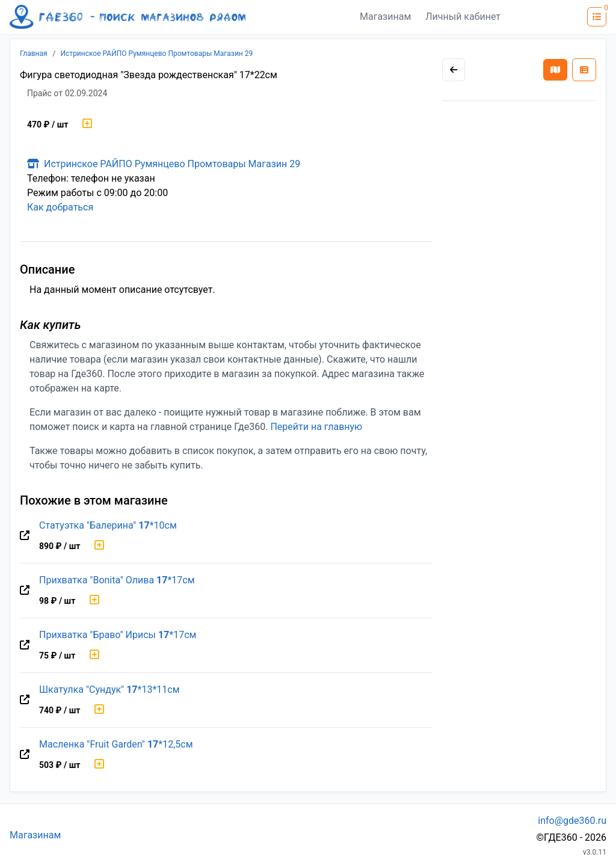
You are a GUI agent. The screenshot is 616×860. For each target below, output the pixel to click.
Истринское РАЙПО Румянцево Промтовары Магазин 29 (157, 54)
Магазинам (385, 17)
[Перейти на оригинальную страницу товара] (25, 536)
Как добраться (60, 207)
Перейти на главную (316, 427)
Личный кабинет (463, 17)
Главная (34, 54)
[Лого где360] (128, 17)
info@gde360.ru (572, 821)
